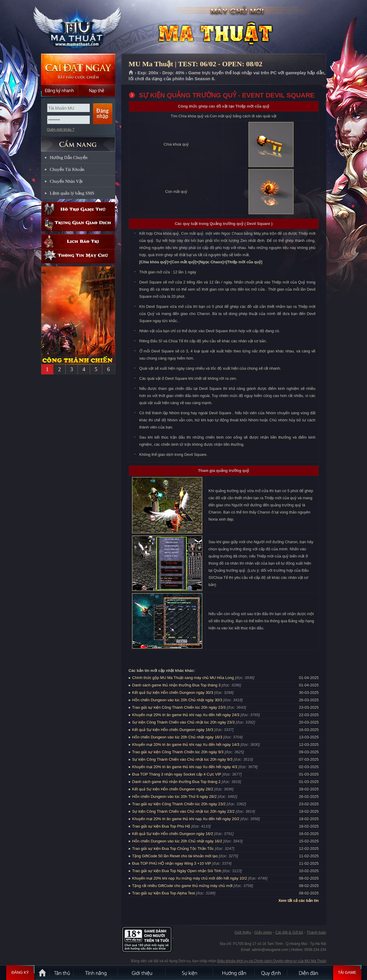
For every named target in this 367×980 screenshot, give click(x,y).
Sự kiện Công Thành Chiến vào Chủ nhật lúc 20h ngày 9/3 (182, 759)
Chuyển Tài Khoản (67, 169)
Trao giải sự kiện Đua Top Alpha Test (164, 893)
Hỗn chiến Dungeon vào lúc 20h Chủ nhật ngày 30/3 (177, 700)
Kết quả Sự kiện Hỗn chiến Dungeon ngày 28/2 (173, 789)
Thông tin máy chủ (78, 256)
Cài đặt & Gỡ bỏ (289, 932)
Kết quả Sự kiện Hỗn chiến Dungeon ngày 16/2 (173, 834)
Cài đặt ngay (78, 69)
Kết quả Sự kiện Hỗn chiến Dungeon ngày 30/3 (173, 693)
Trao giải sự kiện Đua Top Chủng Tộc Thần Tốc (173, 849)
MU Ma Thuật (78, 27)
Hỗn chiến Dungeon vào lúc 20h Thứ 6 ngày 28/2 (175, 797)
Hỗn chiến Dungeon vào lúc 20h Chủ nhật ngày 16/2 (177, 841)
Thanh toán (316, 932)
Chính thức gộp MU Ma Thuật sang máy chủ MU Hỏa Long (183, 678)
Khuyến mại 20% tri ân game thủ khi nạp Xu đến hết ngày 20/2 (186, 819)
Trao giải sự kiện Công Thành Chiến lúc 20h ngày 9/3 (178, 752)
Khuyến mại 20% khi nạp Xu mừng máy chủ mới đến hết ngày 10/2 (190, 878)
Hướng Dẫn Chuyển (69, 157)
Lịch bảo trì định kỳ (78, 241)
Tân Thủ (62, 973)
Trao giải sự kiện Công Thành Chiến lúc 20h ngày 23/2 (179, 804)
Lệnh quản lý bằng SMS (72, 193)
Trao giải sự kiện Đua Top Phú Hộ (161, 826)
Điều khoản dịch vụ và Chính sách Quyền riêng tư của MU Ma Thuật (272, 961)
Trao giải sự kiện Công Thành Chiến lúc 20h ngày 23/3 (179, 707)
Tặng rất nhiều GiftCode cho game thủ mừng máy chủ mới (182, 886)
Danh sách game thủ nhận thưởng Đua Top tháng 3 (177, 685)
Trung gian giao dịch (78, 224)
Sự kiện (190, 973)
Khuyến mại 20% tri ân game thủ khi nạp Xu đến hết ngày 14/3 (186, 745)
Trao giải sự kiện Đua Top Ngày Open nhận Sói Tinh (177, 871)
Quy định (271, 973)
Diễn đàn (310, 973)
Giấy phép (263, 932)
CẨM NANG (78, 142)
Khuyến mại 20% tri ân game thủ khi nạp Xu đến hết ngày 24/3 (186, 715)
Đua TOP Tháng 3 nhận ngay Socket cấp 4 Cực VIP (177, 774)
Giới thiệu (243, 932)
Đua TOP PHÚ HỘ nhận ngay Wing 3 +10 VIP (172, 863)
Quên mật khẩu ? (61, 130)
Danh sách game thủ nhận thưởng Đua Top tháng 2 (177, 782)
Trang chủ (131, 73)
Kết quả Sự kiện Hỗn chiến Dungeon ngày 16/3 (173, 730)
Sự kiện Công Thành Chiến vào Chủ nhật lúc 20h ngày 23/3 (183, 722)
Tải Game (347, 973)
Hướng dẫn (234, 973)
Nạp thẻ (97, 91)
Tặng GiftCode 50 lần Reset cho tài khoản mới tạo (175, 856)
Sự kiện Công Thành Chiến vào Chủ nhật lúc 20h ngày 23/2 (183, 811)
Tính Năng (96, 973)
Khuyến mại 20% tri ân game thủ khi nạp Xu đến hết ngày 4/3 (185, 767)
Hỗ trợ (78, 209)
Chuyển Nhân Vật (66, 181)
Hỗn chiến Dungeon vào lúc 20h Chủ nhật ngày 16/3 (177, 737)
